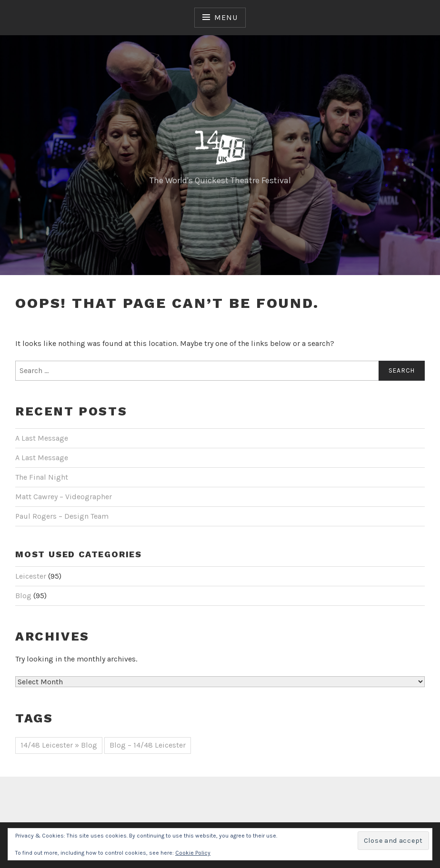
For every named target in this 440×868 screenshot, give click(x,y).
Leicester (31, 576)
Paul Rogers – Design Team (62, 516)
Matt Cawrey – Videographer (64, 497)
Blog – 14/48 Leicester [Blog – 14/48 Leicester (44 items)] (148, 745)
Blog (23, 596)
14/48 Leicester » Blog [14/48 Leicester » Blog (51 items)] (59, 745)
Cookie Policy (193, 853)
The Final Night (42, 477)
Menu (226, 17)
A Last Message (42, 438)
